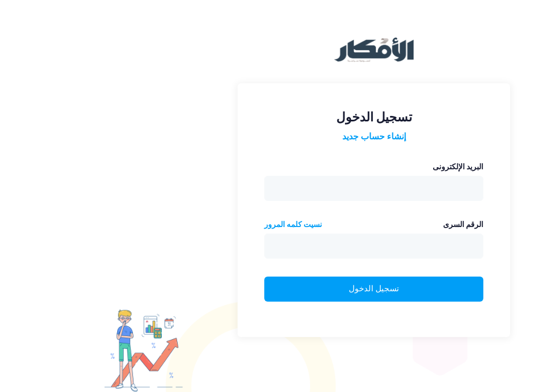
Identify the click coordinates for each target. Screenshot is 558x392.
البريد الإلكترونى (363, 167)
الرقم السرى (368, 224)
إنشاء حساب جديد (279, 136)
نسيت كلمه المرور (198, 224)
